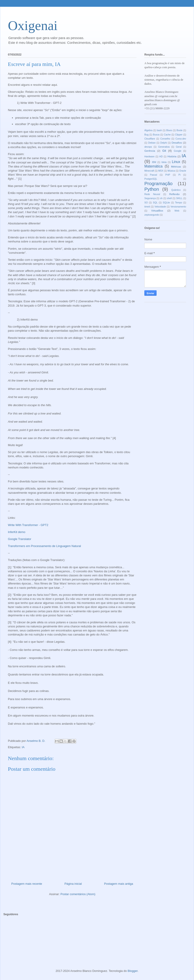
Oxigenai (33, 26)
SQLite (166, 203)
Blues (169, 130)
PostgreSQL (151, 179)
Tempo (179, 203)
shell (169, 198)
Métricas (176, 166)
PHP (168, 175)
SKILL (179, 198)
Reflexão (174, 194)
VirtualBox (157, 211)
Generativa (164, 147)
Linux (176, 162)
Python (152, 189)
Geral (179, 147)
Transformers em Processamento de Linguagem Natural (44, 546)
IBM (154, 162)
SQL (155, 203)
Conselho (165, 139)
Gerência (150, 151)
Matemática (154, 166)
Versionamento (178, 207)
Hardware (149, 157)
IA (23, 747)
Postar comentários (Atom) (78, 894)
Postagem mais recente (27, 884)
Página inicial (73, 884)
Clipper (179, 135)
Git (164, 151)
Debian (152, 143)
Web (177, 211)
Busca (156, 135)
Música (171, 171)
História (172, 156)
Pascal (154, 175)
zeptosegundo (152, 215)
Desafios (177, 143)
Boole (179, 130)
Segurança (150, 198)
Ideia (164, 162)
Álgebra (148, 130)
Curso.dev (181, 139)
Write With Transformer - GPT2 (28, 525)
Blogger (133, 971)
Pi (179, 175)
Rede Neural (152, 194)
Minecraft (149, 171)
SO (146, 203)
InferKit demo (17, 532)
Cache (167, 135)
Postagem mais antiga (119, 884)
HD (161, 157)
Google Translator (20, 539)
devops (148, 147)
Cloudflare (150, 139)
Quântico (176, 190)
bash (159, 130)
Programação (158, 183)
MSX (161, 171)
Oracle (183, 171)
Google (178, 151)
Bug (147, 135)
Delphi (164, 143)
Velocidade (160, 207)
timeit (147, 207)
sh (161, 198)
